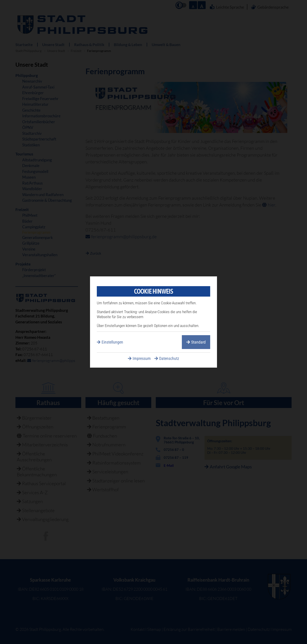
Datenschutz (169, 358)
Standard (198, 342)
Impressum (142, 358)
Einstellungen (112, 342)
